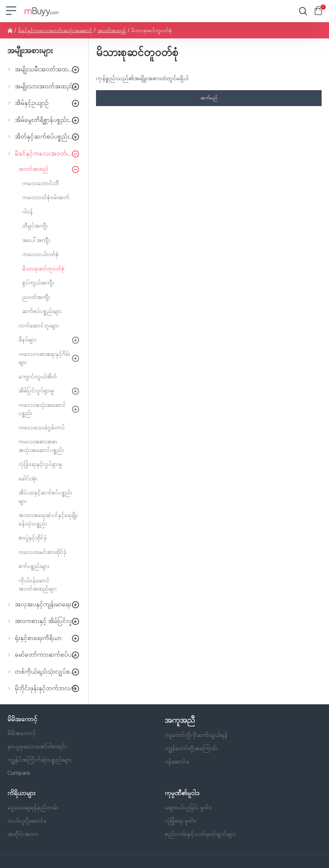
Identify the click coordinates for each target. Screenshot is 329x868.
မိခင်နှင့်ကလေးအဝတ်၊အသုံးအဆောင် (55, 30)
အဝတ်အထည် (112, 30)
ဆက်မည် (209, 98)
